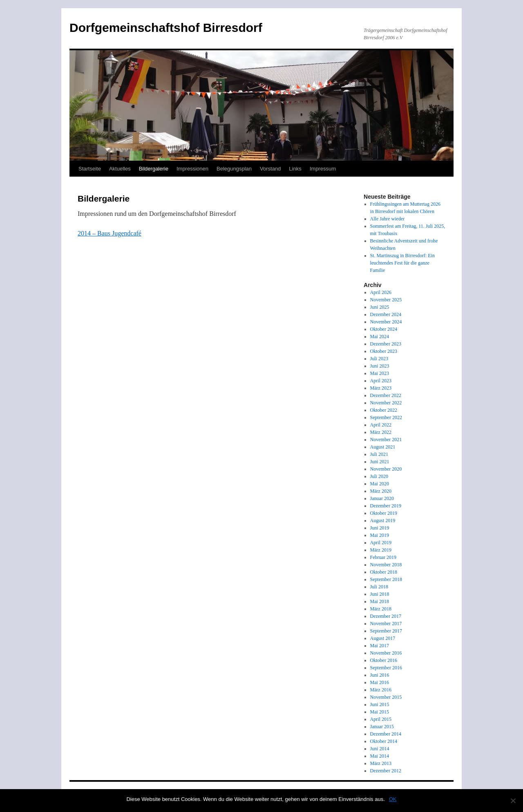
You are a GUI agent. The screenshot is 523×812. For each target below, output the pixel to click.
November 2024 (386, 322)
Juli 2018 (379, 587)
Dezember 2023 (386, 344)
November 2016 (386, 653)
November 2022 (386, 403)
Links (295, 169)
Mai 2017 (380, 646)
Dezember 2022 (386, 395)
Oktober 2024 (384, 329)
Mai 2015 (380, 712)
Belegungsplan (234, 169)
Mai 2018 (380, 601)
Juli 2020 (379, 476)
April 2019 (381, 543)
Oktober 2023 (384, 351)
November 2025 (386, 300)
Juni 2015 (380, 704)
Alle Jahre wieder (388, 219)
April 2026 (381, 292)
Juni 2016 (380, 675)
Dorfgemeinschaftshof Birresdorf (166, 28)
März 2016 (381, 690)
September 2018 (386, 579)
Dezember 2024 (386, 314)
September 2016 (386, 668)
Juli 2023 (379, 359)
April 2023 (381, 381)
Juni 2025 (380, 307)
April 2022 (381, 425)
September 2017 (386, 631)
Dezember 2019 (386, 506)
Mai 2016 (380, 682)
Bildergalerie (154, 169)
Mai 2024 (380, 336)
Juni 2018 (380, 594)
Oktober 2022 (384, 410)
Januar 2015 (382, 727)
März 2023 (381, 388)
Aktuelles (120, 169)
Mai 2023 (380, 373)
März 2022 (381, 432)
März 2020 (381, 491)
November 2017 (386, 624)
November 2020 (386, 469)
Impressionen (192, 169)
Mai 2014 (380, 756)
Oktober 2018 (384, 572)
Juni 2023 (380, 366)
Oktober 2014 (384, 741)
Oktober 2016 (384, 660)
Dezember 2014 (386, 734)
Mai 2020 (380, 484)
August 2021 (383, 447)
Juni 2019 (380, 528)
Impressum (323, 169)
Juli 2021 (379, 454)
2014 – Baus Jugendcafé (110, 233)
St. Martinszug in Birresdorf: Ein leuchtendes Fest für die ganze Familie (402, 263)
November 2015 (386, 697)
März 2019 (381, 550)
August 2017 (383, 638)
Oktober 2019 (384, 513)
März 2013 (381, 763)
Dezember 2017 (386, 616)
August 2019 (383, 520)
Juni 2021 (380, 462)
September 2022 (386, 417)
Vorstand (270, 169)
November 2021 (386, 440)
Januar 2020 (382, 498)
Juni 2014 (380, 749)
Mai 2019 (380, 535)
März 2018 (381, 609)
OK (393, 799)
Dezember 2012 (386, 771)
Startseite (90, 169)
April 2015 (381, 719)
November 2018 (386, 565)
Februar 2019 (383, 557)
